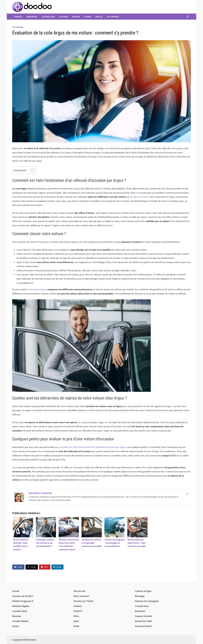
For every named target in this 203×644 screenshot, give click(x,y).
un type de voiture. (139, 197)
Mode (76, 626)
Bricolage (140, 596)
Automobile (113, 17)
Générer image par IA (23, 601)
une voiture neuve (37, 289)
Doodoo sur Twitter (84, 601)
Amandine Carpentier (40, 493)
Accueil (16, 591)
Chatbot (78, 606)
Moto (76, 616)
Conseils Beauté (20, 621)
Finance (18, 17)
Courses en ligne (143, 591)
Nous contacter (81, 596)
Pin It (45, 567)
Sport (76, 621)
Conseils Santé (20, 611)
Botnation (140, 611)
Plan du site (79, 591)
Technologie (48, 17)
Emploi (99, 17)
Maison (76, 17)
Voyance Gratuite (144, 616)
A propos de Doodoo (23, 596)
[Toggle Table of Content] (31, 170)
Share (18, 567)
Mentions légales (21, 606)
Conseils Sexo (142, 606)
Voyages (64, 17)
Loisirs (88, 17)
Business (17, 616)
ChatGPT (78, 611)
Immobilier (32, 17)
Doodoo (32, 640)
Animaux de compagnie (147, 601)
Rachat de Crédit (143, 621)
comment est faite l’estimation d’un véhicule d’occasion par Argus (92, 447)
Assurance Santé (143, 626)
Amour (16, 626)
